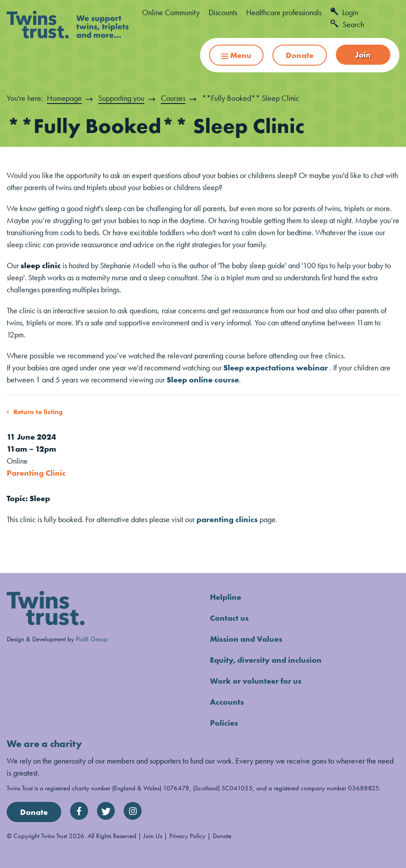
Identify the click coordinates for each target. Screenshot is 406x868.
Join (363, 55)
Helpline (226, 597)
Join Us (153, 836)
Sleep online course (203, 380)
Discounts (223, 12)
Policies (224, 723)
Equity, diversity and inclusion (266, 660)
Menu (236, 55)
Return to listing (38, 412)
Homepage (64, 98)
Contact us (229, 618)
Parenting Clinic (36, 473)
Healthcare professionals (284, 12)
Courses (173, 98)
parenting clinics (227, 519)
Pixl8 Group (92, 639)
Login (344, 12)
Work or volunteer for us (256, 681)
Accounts (227, 702)
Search (347, 24)
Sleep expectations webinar (276, 368)
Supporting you (121, 98)
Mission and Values (246, 639)
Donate (300, 55)
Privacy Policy (187, 836)
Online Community (171, 12)
